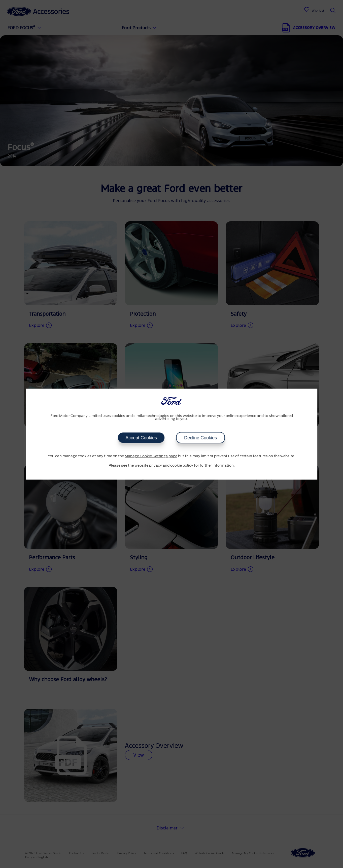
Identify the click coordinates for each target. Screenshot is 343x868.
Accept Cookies (141, 438)
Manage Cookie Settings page (151, 456)
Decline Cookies (201, 438)
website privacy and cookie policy (164, 466)
